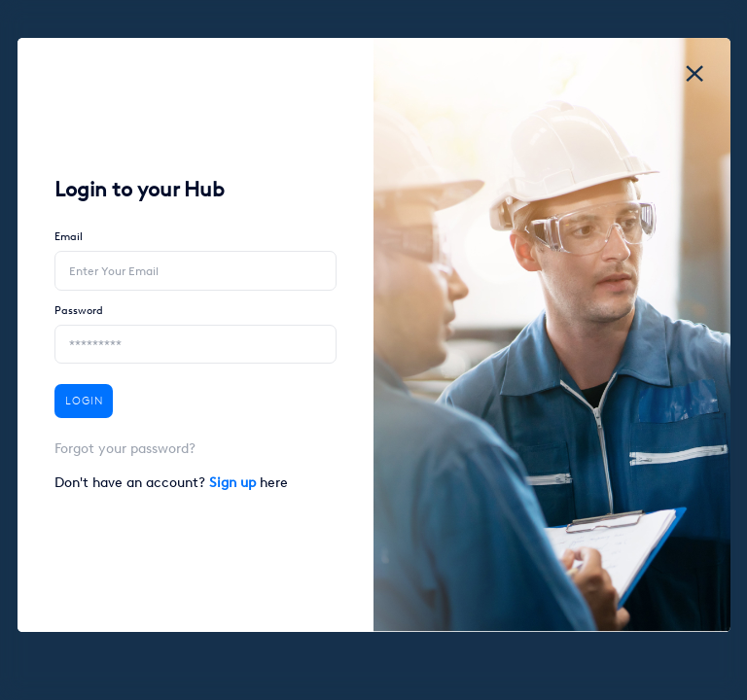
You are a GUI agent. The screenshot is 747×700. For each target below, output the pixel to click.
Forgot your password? (125, 449)
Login (84, 401)
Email (69, 237)
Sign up (234, 483)
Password (79, 311)
